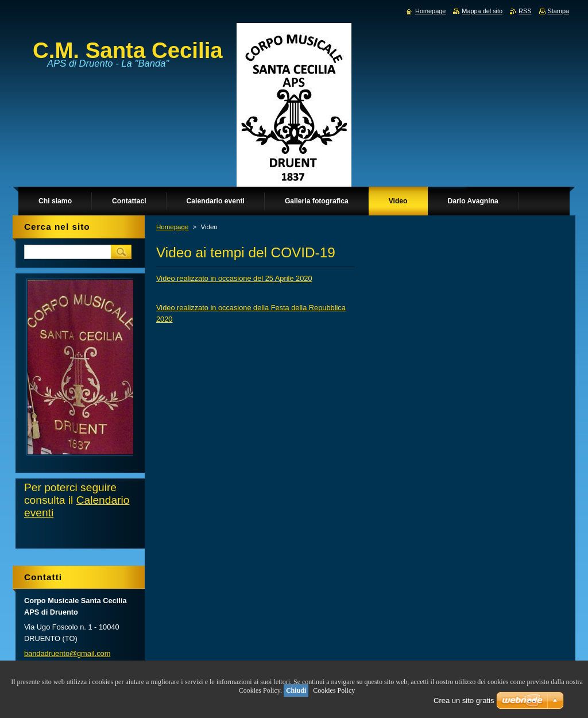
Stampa (558, 11)
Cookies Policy (334, 690)
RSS (525, 11)
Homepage (172, 227)
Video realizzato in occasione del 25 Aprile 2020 (234, 278)
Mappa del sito (482, 11)
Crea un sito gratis (464, 700)
